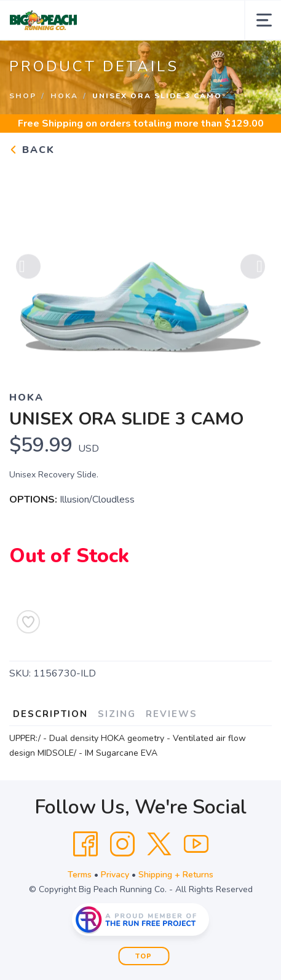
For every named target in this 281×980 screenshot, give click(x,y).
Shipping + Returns (176, 875)
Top (144, 956)
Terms (80, 875)
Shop (23, 96)
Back (32, 150)
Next (253, 269)
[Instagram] (122, 844)
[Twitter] (159, 844)
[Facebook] (85, 844)
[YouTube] (196, 844)
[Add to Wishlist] (28, 622)
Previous (28, 269)
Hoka (64, 96)
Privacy (115, 875)
